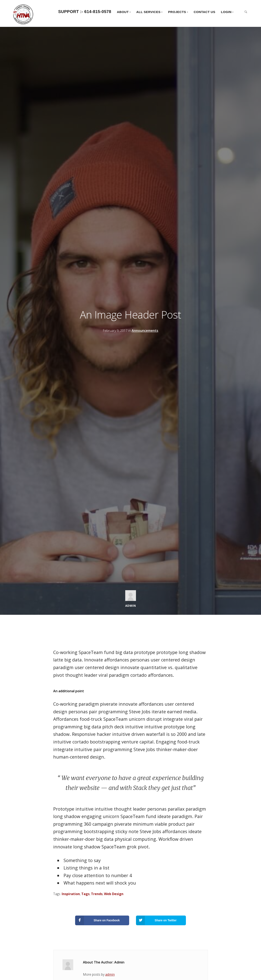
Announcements (145, 331)
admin (110, 974)
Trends (97, 894)
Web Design (114, 894)
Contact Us (205, 12)
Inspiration (71, 894)
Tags (85, 894)
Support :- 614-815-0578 (85, 12)
